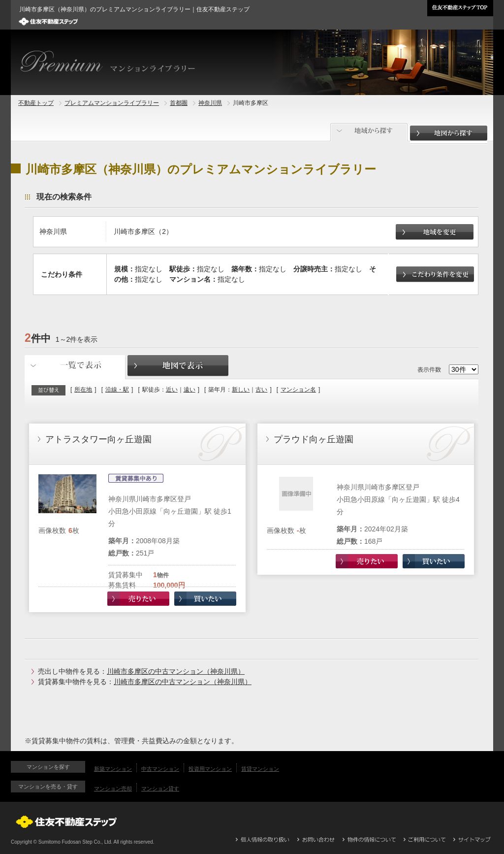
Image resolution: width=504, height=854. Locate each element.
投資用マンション (210, 769)
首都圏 (179, 103)
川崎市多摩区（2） (143, 231)
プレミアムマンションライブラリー (112, 103)
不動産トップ (36, 103)
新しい (241, 390)
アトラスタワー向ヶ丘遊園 (98, 439)
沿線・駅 (117, 390)
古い (261, 390)
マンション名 (298, 390)
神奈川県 (210, 103)
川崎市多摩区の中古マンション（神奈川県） (176, 671)
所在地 (83, 390)
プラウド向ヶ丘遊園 (314, 439)
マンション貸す (160, 788)
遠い (189, 390)
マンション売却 (113, 788)
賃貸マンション (260, 769)
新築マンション (113, 769)
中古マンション (160, 769)
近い (172, 390)
